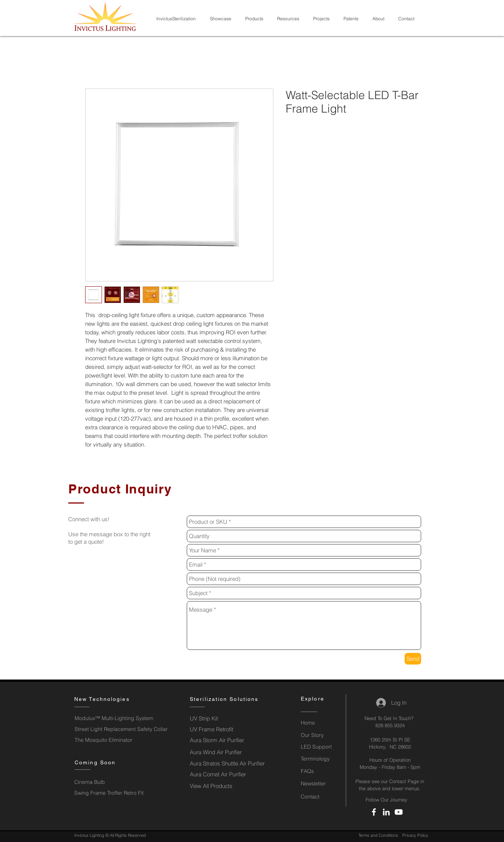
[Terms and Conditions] (378, 836)
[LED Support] (320, 747)
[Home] (320, 723)
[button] (222, 19)
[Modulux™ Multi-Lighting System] (120, 719)
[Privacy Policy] (415, 836)
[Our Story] (320, 735)
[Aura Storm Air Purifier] (221, 740)
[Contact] (320, 797)
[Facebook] (374, 812)
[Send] (413, 659)
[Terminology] (320, 759)
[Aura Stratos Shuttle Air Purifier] (229, 763)
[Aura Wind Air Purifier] (221, 752)
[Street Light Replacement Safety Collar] (122, 729)
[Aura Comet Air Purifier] (218, 774)
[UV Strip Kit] (221, 718)
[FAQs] (320, 771)
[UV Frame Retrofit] (218, 729)
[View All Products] (217, 786)
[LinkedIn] (386, 812)
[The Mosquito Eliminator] (103, 740)
